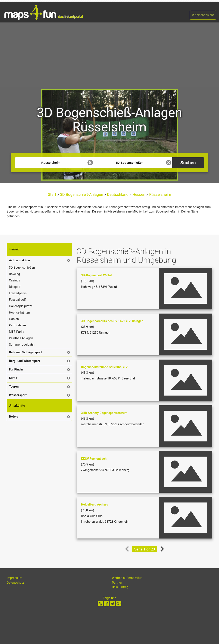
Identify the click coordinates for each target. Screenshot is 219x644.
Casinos (15, 280)
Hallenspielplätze (21, 306)
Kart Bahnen (17, 325)
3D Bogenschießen (22, 268)
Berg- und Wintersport (24, 361)
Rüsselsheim (160, 194)
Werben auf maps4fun (127, 578)
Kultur (13, 378)
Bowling (14, 274)
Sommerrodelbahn (22, 345)
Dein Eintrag (120, 587)
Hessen (139, 194)
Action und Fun (19, 260)
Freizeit (14, 249)
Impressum (14, 578)
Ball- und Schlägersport (25, 352)
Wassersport (18, 395)
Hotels (13, 417)
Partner (117, 583)
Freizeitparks (18, 293)
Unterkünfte (17, 406)
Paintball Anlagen (21, 338)
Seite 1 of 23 (145, 549)
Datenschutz (15, 583)
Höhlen (14, 319)
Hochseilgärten (19, 313)
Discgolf (15, 287)
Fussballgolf (17, 300)
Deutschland (118, 194)
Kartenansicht (203, 15)
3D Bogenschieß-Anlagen (82, 194)
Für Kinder (16, 370)
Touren (14, 387)
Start (53, 194)
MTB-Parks (17, 332)
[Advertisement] (109, 55)
